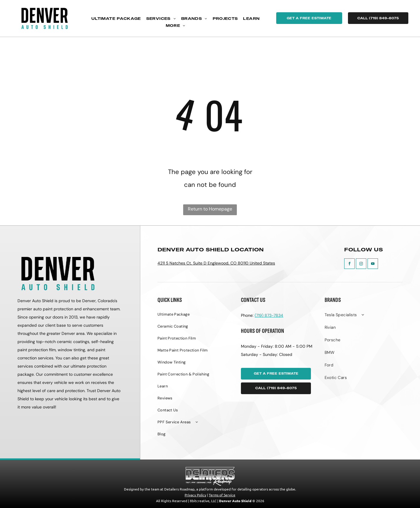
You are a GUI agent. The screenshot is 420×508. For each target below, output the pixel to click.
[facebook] (349, 264)
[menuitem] (116, 19)
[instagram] (361, 264)
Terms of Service (222, 495)
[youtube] (373, 264)
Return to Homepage (210, 209)
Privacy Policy (195, 495)
